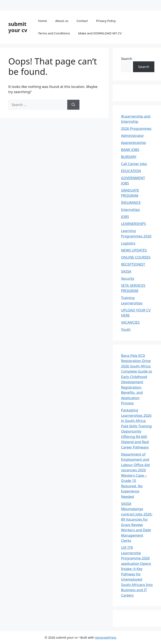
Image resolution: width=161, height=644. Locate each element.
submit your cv (18, 27)
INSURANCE (131, 202)
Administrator (132, 135)
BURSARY (129, 157)
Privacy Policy (106, 21)
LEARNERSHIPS (133, 224)
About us (62, 21)
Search (127, 59)
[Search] (73, 105)
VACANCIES (130, 322)
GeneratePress (106, 637)
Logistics (128, 243)
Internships (130, 210)
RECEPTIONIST (133, 264)
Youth (126, 329)
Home (42, 21)
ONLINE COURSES (136, 257)
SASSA (126, 271)
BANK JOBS (130, 150)
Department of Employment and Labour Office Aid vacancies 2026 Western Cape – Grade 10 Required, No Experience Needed (135, 475)
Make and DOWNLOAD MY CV (100, 33)
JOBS (125, 217)
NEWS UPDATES (134, 250)
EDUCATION (131, 171)
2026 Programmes (136, 128)
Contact (82, 21)
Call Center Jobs (134, 164)
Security (128, 278)
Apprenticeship (133, 143)
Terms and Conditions (54, 33)
